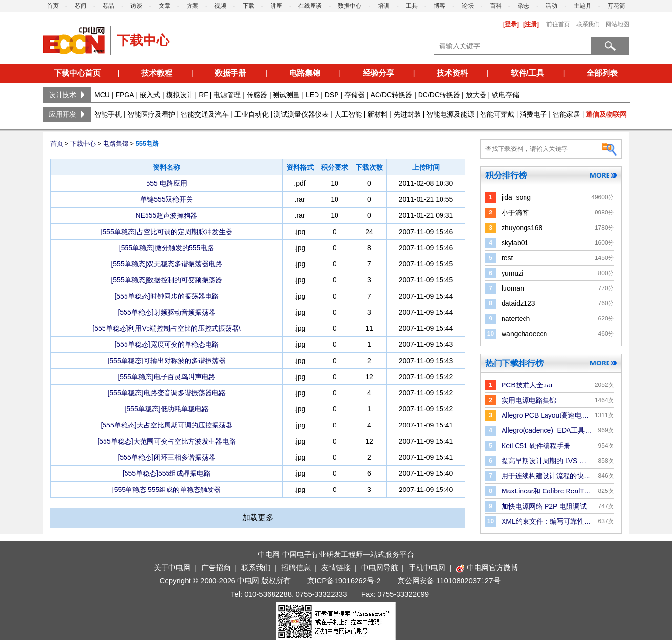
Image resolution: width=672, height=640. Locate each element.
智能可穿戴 (497, 114)
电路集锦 (305, 73)
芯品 (108, 6)
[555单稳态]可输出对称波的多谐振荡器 (166, 361)
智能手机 (108, 114)
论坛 (468, 6)
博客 (440, 6)
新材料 (378, 114)
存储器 (355, 95)
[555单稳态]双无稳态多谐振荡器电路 (166, 264)
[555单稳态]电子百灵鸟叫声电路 (166, 377)
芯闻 (81, 6)
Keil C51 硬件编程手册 (536, 446)
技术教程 (157, 73)
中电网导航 (380, 567)
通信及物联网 (606, 114)
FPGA (125, 95)
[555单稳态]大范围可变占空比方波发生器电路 (166, 441)
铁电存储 (505, 95)
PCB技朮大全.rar (527, 385)
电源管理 (227, 95)
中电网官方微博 (487, 567)
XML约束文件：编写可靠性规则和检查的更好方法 (547, 521)
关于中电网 (172, 567)
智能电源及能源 (450, 114)
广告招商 (216, 567)
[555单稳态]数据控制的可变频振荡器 (166, 280)
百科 (496, 6)
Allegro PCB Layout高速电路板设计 (547, 415)
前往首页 (558, 24)
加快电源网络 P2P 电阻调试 (544, 506)
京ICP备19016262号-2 (344, 581)
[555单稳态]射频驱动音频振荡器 (166, 312)
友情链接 (336, 567)
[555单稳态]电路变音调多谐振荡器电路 (166, 393)
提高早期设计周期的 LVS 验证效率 (547, 461)
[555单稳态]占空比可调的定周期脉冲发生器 (166, 232)
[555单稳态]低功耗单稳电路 (166, 409)
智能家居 (567, 114)
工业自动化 (252, 114)
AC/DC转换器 (392, 95)
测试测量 (286, 95)
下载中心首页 (77, 73)
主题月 (583, 6)
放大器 (476, 95)
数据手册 (231, 73)
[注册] (531, 24)
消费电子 (533, 114)
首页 (53, 6)
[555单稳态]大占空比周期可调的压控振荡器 (166, 425)
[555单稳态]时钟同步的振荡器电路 (166, 296)
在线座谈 (310, 6)
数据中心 (350, 6)
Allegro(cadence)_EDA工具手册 (547, 430)
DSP (332, 95)
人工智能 (348, 114)
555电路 (147, 143)
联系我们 (588, 24)
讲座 (276, 6)
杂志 (524, 6)
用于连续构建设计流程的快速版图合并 (547, 476)
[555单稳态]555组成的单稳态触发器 (167, 490)
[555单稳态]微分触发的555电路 (167, 248)
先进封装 (407, 114)
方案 (192, 6)
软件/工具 (527, 73)
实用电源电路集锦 (529, 400)
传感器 (257, 95)
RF (203, 95)
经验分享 (378, 73)
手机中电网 (427, 567)
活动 (551, 6)
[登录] (511, 24)
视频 (220, 6)
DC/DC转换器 (439, 95)
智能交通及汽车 (205, 114)
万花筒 (616, 6)
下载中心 (83, 143)
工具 (412, 6)
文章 (165, 6)
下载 (249, 6)
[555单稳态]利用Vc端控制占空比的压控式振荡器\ (166, 328)
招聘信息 (296, 567)
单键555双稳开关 (166, 199)
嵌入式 (150, 95)
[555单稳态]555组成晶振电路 (167, 473)
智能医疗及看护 (151, 114)
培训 (384, 6)
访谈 (136, 6)
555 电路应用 (166, 183)
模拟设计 (180, 95)
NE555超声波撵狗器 (167, 215)
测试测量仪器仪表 (301, 114)
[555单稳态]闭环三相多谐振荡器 (166, 457)
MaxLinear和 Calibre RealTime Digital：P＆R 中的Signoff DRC (547, 491)
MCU (102, 95)
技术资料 (452, 73)
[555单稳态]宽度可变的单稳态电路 (166, 344)
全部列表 (602, 73)
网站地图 (617, 24)
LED (312, 95)
